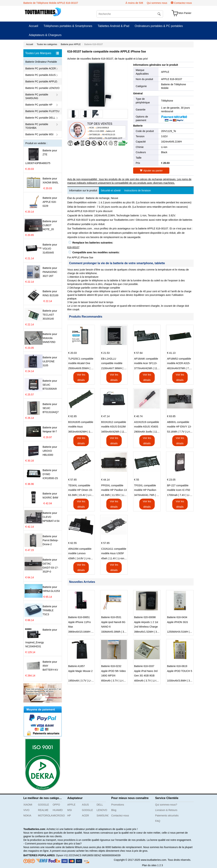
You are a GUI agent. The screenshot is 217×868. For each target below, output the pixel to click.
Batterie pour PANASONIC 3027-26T (50, 272)
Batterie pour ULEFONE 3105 (50, 361)
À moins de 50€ (134, 3)
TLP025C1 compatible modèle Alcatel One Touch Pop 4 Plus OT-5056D (81, 361)
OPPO (56, 805)
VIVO (26, 810)
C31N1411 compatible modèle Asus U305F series (114, 552)
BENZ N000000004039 (108, 855)
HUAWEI (58, 810)
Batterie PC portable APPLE (41, 81)
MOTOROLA (44, 815)
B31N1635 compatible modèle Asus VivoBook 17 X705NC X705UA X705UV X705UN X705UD (81, 425)
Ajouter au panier (151, 171)
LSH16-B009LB (103, 128)
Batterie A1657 (77, 666)
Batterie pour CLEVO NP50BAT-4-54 (51, 517)
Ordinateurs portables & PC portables (159, 26)
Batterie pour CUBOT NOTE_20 (50, 225)
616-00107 (73, 247)
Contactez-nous (183, 3)
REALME (43, 810)
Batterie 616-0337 (144, 666)
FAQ (158, 821)
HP (69, 815)
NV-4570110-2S (109, 135)
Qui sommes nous (157, 3)
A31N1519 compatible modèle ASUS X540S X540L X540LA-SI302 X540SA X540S (147, 425)
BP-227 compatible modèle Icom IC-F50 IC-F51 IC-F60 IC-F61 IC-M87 (179, 488)
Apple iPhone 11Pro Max (80, 624)
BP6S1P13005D (96, 138)
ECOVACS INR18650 (81, 855)
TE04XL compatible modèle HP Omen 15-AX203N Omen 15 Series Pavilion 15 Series (81, 488)
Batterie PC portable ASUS (40, 75)
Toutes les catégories (47, 44)
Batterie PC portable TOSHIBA (37, 126)
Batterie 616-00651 (79, 617)
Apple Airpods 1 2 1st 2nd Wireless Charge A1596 (146, 625)
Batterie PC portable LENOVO (42, 88)
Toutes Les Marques (42, 53)
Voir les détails (81, 377)
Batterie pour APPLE (71, 44)
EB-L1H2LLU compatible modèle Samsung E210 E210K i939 (114, 361)
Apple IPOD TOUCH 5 (180, 671)
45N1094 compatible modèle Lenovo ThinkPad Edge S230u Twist (81, 552)
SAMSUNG (103, 815)
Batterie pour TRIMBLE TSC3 (50, 610)
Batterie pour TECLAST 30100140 (50, 315)
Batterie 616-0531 (111, 617)
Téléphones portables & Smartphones (68, 26)
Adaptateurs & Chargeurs (45, 35)
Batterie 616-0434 (177, 617)
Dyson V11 (62, 855)
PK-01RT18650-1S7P (113, 138)
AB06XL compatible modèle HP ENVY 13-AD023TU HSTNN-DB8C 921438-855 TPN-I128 (179, 425)
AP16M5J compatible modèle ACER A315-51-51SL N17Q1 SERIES (179, 361)
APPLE (165, 72)
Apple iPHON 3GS (177, 622)
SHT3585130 (95, 135)
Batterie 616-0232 (111, 666)
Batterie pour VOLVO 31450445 (50, 249)
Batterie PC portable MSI (39, 134)
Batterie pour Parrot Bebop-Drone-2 (50, 540)
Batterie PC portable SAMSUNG (37, 96)
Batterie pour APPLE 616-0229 (50, 202)
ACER (85, 815)
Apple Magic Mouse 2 (81, 671)
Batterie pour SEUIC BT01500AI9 (50, 385)
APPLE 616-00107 (172, 79)
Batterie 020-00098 (145, 617)
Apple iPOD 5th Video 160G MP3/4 (113, 673)
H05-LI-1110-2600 (97, 131)
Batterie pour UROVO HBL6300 (50, 451)
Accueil (34, 26)
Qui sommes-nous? (166, 805)
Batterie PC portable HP (39, 105)
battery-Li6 (111, 131)
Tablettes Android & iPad (113, 26)
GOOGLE (44, 805)
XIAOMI (28, 805)
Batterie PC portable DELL (40, 118)
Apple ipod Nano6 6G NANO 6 (113, 624)
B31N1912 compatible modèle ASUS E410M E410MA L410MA (114, 425)
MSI (70, 810)
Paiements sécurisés (167, 815)
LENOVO (102, 810)
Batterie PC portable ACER (41, 68)
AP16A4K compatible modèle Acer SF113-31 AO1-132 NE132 (146, 361)
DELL (100, 805)
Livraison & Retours (166, 810)
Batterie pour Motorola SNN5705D (50, 338)
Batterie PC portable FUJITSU (42, 111)
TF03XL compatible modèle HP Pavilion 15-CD (145, 488)
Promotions (118, 805)
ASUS (85, 805)
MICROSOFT (59, 815)
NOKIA (27, 815)
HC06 (92, 128)
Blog (114, 810)
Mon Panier (185, 13)
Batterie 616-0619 (177, 666)
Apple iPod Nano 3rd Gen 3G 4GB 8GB (146, 673)
